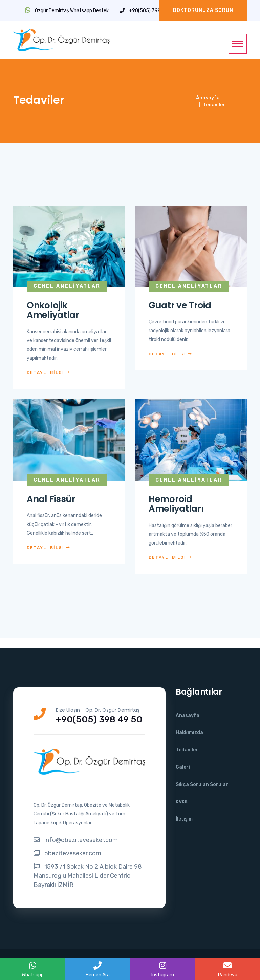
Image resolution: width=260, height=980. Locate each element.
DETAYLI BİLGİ (49, 372)
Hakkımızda (189, 733)
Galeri (183, 767)
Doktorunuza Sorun (203, 10)
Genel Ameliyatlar (67, 286)
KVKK (182, 802)
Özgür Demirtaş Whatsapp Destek (67, 11)
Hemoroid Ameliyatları (176, 504)
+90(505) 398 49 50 (147, 11)
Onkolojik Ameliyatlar (53, 310)
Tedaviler (187, 750)
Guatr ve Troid (180, 305)
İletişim (184, 819)
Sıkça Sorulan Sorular (202, 784)
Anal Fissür (51, 499)
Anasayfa (208, 98)
